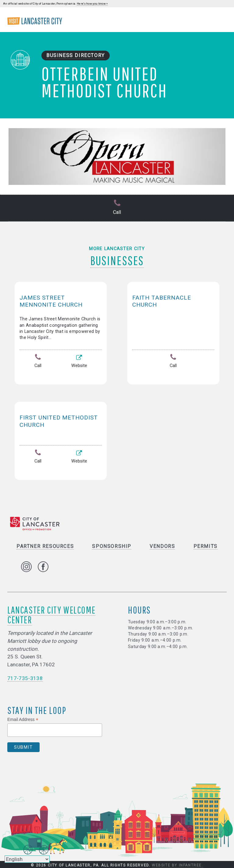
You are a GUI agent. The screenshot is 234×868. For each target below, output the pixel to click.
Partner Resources (45, 545)
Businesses (117, 259)
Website (79, 362)
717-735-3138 (25, 677)
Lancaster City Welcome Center (51, 614)
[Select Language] (27, 859)
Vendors (162, 545)
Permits (206, 545)
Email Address (23, 719)
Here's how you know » (92, 4)
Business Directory (76, 55)
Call (117, 207)
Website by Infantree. (177, 864)
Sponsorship (112, 545)
